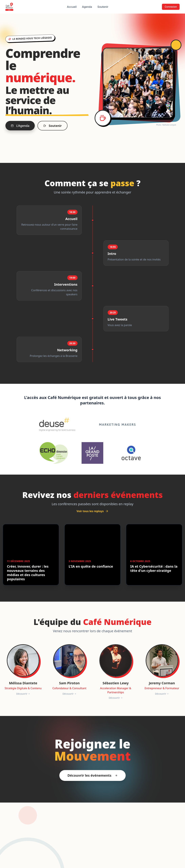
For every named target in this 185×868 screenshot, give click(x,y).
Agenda (87, 7)
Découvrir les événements (92, 775)
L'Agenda (20, 126)
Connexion (171, 7)
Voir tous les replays (92, 511)
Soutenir (103, 7)
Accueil (72, 7)
